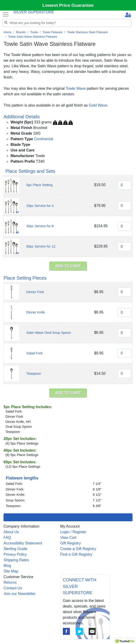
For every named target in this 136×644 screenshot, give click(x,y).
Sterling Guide (15, 549)
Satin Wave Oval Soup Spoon (49, 333)
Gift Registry (71, 543)
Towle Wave (76, 88)
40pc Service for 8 (40, 226)
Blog (7, 566)
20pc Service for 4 (40, 206)
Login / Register (73, 532)
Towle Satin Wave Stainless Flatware (33, 37)
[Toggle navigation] (6, 14)
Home (8, 32)
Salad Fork (34, 353)
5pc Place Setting (39, 185)
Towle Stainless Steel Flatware (87, 32)
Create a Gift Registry (78, 549)
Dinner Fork (35, 292)
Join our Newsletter (20, 594)
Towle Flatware (52, 32)
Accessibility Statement (23, 543)
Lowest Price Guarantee (68, 5)
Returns (10, 582)
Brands (21, 32)
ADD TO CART (68, 266)
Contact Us (13, 588)
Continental (43, 139)
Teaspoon (34, 374)
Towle (34, 32)
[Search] (67, 23)
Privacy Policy (15, 554)
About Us (11, 532)
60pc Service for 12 (41, 246)
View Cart (68, 538)
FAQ (7, 538)
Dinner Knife (36, 312)
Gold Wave (98, 105)
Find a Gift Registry (76, 554)
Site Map (11, 571)
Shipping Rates (16, 560)
